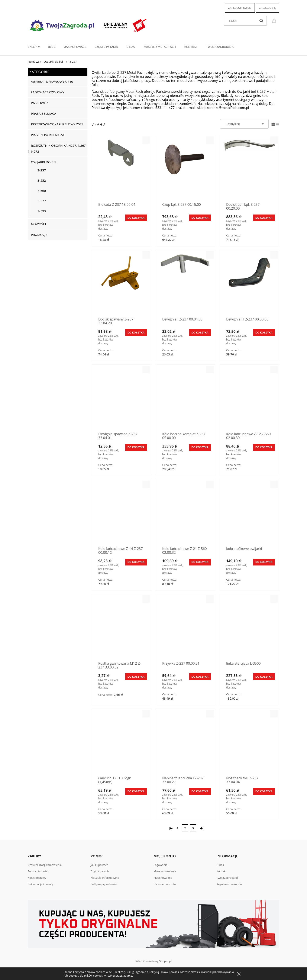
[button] (146, 140)
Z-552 (42, 180)
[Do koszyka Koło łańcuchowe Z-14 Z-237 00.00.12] (136, 562)
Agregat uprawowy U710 (52, 81)
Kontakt (221, 871)
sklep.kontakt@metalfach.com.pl (223, 108)
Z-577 (42, 201)
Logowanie (160, 865)
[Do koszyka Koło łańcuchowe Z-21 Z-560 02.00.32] (200, 562)
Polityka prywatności (104, 884)
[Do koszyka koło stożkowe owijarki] (264, 562)
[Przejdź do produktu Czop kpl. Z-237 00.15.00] (185, 169)
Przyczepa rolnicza (48, 135)
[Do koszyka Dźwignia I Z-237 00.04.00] (200, 333)
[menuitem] (38, 47)
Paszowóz (40, 103)
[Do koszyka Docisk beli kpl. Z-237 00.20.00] (264, 218)
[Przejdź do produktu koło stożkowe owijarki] (249, 513)
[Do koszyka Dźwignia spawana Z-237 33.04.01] (136, 447)
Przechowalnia (163, 878)
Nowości (38, 224)
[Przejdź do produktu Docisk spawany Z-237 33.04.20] (122, 284)
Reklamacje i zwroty (40, 884)
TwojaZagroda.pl (227, 878)
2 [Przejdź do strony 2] (185, 828)
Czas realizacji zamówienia (45, 865)
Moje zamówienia (165, 871)
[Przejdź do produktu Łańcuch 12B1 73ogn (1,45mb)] (122, 743)
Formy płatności (38, 871)
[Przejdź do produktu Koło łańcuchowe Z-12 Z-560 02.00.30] (249, 399)
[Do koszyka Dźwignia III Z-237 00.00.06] (264, 333)
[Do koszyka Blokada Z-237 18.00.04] (136, 218)
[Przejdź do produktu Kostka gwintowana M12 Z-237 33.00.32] (122, 628)
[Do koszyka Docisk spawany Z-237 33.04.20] (136, 333)
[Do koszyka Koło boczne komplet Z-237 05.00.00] (200, 447)
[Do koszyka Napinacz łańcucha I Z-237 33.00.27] (200, 792)
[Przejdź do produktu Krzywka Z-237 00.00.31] (185, 628)
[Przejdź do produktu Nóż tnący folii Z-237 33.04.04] (249, 743)
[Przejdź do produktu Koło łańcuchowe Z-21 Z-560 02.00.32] (185, 513)
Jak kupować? (99, 865)
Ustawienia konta (165, 884)
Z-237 (42, 170)
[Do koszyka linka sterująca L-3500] (264, 677)
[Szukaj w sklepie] (241, 21)
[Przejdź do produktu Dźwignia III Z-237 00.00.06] (249, 284)
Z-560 (42, 191)
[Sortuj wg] (244, 124)
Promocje (39, 235)
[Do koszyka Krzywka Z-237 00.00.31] (200, 677)
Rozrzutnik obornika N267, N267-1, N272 (57, 148)
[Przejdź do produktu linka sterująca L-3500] (249, 628)
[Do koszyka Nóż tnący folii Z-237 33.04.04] (264, 792)
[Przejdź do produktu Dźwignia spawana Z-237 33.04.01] (122, 399)
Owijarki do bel (44, 162)
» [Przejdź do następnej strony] (201, 828)
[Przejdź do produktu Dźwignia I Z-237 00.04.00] (185, 284)
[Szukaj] (261, 21)
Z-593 (42, 211)
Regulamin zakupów (229, 884)
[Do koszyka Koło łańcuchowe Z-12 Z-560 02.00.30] (264, 447)
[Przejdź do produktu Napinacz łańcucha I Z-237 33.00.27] (185, 743)
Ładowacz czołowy (48, 92)
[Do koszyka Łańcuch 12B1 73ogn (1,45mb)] (136, 792)
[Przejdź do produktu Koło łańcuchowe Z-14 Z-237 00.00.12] (122, 513)
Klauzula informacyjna (105, 878)
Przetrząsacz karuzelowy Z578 (57, 124)
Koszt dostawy (37, 878)
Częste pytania (100, 871)
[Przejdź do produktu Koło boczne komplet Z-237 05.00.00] (185, 399)
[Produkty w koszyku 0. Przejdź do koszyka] (275, 20)
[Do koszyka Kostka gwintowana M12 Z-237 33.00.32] (136, 677)
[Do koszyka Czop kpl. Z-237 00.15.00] (200, 218)
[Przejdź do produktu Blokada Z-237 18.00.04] (122, 169)
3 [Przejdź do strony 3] (193, 828)
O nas (220, 865)
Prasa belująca (44, 113)
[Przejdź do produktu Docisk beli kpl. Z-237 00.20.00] (249, 169)
